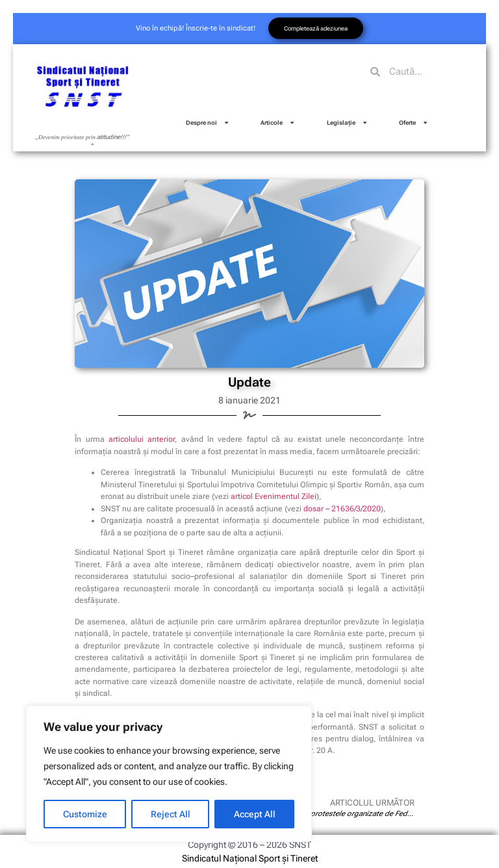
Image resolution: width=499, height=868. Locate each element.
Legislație (347, 122)
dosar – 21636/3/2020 (342, 509)
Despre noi (208, 122)
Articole (278, 122)
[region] (169, 774)
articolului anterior (142, 439)
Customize (85, 814)
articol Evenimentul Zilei (274, 496)
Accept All (255, 814)
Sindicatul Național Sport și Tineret (250, 858)
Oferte (414, 122)
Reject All (171, 814)
